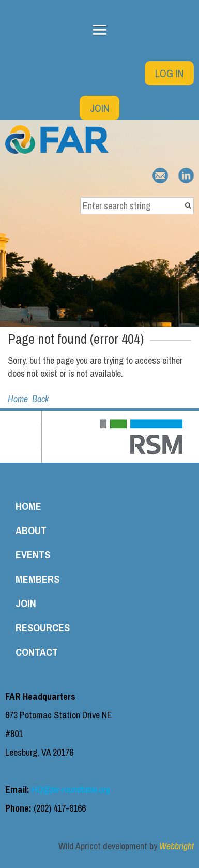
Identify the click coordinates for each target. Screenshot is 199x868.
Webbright (177, 846)
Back (40, 399)
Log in (169, 73)
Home (18, 399)
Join (99, 108)
